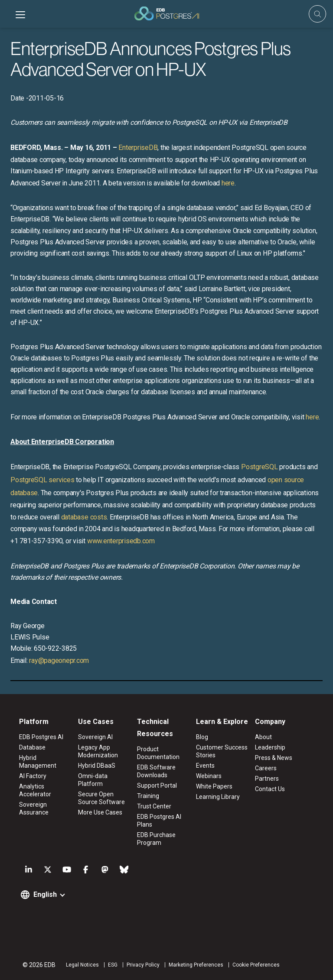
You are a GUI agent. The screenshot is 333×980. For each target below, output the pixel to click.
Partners (267, 779)
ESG (113, 965)
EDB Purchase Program (156, 839)
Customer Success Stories (222, 751)
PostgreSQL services (42, 480)
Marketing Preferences (196, 965)
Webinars (209, 776)
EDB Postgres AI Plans (159, 821)
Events (205, 766)
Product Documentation (158, 753)
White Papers (214, 786)
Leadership (270, 747)
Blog (202, 737)
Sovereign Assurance (34, 808)
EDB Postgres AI (41, 737)
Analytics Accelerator (35, 790)
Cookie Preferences (256, 965)
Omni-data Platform (93, 780)
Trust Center (154, 806)
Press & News (274, 758)
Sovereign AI (95, 737)
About (263, 737)
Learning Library (218, 797)
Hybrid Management (38, 762)
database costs (84, 517)
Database (32, 747)
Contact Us (270, 789)
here (228, 183)
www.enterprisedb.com (121, 541)
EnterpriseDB (138, 148)
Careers (266, 768)
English (45, 894)
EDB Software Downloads (156, 771)
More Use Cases (100, 812)
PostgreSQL (260, 467)
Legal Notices (82, 965)
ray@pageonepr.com (59, 660)
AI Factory (33, 776)
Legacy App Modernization (98, 751)
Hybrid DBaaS (97, 766)
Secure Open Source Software (101, 798)
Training (148, 796)
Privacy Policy (143, 965)
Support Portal (157, 785)
